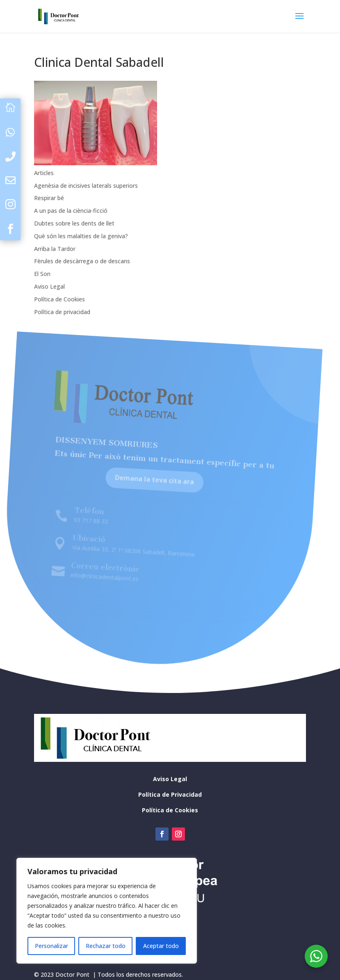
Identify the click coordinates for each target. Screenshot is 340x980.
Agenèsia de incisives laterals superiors (86, 186)
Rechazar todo (106, 946)
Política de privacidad (62, 312)
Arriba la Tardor (55, 249)
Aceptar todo (161, 946)
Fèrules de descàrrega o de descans (82, 261)
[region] (107, 911)
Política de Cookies (59, 299)
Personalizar (51, 946)
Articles (44, 173)
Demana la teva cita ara (146, 488)
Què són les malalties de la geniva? (81, 236)
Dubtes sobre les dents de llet (74, 223)
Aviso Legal (49, 286)
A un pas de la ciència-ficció (71, 211)
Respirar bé (49, 198)
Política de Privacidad (170, 794)
